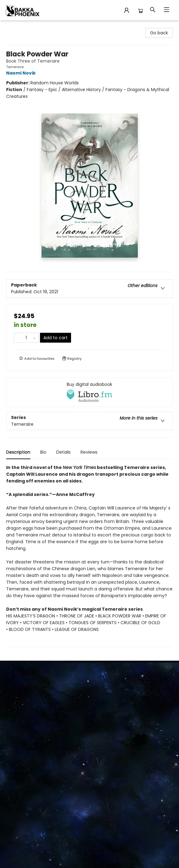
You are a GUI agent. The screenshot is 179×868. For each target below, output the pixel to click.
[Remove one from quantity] (18, 338)
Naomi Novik (22, 73)
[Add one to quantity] (34, 338)
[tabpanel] (89, 556)
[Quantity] (26, 338)
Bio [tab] (43, 452)
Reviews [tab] (89, 452)
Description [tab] (18, 452)
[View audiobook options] (89, 392)
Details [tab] (64, 452)
